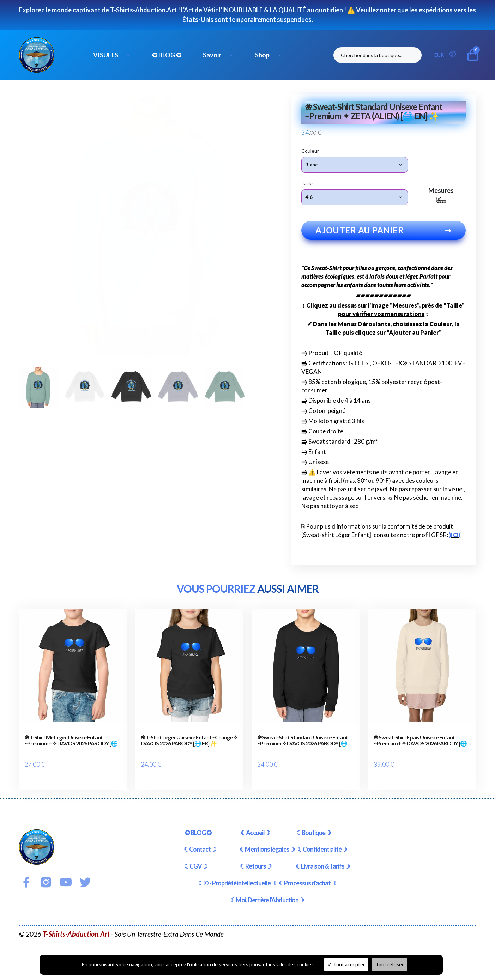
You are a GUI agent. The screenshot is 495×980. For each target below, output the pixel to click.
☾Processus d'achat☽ (307, 875)
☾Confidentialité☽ (322, 842)
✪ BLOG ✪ (167, 55)
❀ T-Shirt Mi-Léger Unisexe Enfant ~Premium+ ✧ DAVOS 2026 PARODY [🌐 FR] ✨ (71, 742)
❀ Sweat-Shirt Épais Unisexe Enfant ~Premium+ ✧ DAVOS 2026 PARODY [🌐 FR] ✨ (420, 742)
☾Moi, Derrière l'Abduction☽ (267, 892)
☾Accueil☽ (255, 825)
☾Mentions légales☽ (267, 842)
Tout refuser (390, 964)
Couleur (310, 150)
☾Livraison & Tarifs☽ (323, 859)
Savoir (212, 55)
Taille (307, 183)
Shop (262, 55)
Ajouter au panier (384, 232)
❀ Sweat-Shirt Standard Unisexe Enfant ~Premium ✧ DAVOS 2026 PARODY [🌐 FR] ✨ (303, 742)
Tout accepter (346, 964)
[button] (455, 54)
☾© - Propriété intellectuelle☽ (237, 875)
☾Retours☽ (256, 859)
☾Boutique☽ (313, 825)
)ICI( (455, 537)
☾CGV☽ (196, 859)
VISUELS (106, 55)
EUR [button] (439, 55)
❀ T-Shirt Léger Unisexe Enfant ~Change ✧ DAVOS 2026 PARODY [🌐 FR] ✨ (189, 742)
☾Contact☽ (200, 842)
